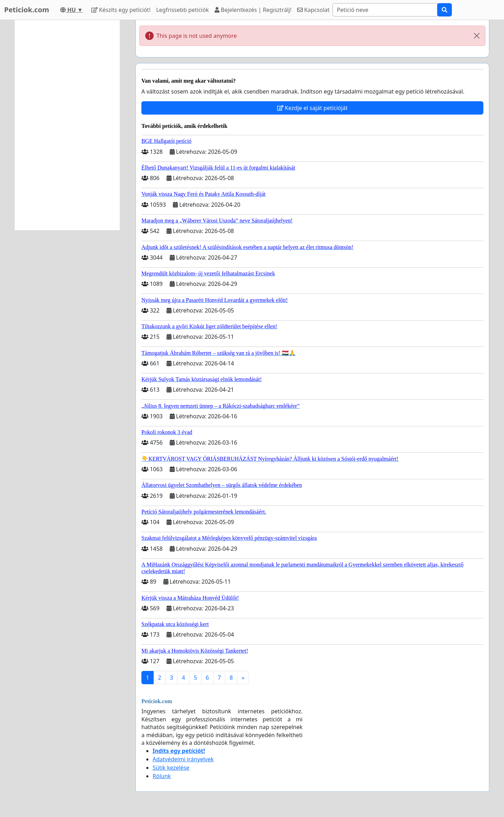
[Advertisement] (67, 125)
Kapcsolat (313, 10)
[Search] (385, 10)
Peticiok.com (27, 10)
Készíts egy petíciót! (121, 10)
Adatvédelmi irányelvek (183, 759)
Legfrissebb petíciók (182, 10)
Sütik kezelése (171, 768)
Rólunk (162, 776)
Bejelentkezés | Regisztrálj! (253, 10)
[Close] (477, 36)
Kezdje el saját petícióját (313, 108)
